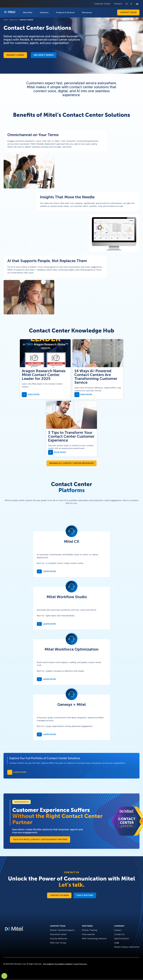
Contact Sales (128, 12)
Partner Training (90, 930)
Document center (58, 934)
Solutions (44, 12)
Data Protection (122, 939)
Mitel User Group (58, 943)
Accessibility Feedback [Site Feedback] (63, 964)
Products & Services (65, 12)
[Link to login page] (131, 4)
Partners (118, 4)
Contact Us (119, 934)
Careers (118, 930)
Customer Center (102, 4)
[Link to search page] (127, 4)
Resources (87, 12)
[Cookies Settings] (4, 976)
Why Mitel (28, 12)
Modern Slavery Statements (127, 947)
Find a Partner (85, 895)
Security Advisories (59, 939)
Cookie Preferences (80, 964)
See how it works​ (44, 55)
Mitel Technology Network (94, 939)
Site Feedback (48, 964)
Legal (117, 943)
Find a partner (89, 934)
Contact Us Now (59, 895)
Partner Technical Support (62, 930)
